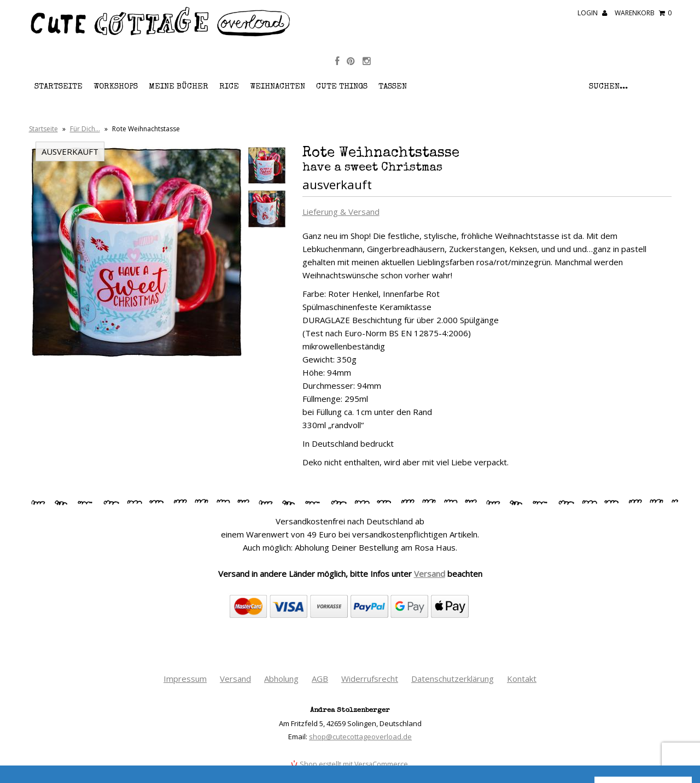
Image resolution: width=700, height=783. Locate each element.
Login (592, 13)
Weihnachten (278, 87)
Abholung (281, 679)
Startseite (59, 87)
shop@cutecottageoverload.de (360, 737)
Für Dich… (85, 129)
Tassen (393, 87)
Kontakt (522, 679)
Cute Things (342, 87)
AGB (320, 679)
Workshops (116, 87)
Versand (430, 574)
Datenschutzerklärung (453, 679)
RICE (229, 87)
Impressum (185, 679)
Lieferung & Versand (341, 212)
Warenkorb (643, 13)
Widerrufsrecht (370, 679)
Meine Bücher (179, 87)
